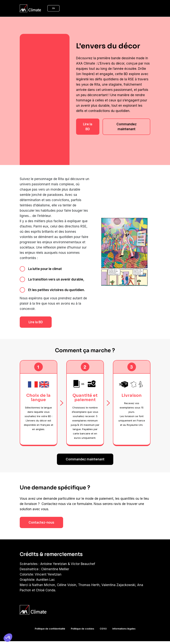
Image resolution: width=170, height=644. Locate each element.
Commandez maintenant (127, 124)
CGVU (103, 624)
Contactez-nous (41, 517)
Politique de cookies (82, 624)
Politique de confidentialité (50, 624)
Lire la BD (88, 124)
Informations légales (123, 624)
